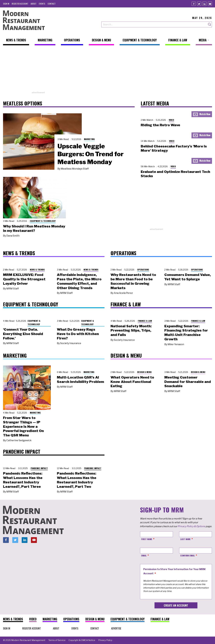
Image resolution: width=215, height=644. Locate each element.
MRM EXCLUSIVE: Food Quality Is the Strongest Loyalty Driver (24, 279)
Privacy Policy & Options (191, 526)
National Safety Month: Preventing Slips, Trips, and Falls (131, 330)
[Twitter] (199, 4)
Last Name (185, 539)
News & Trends (37, 269)
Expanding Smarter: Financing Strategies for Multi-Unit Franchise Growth (186, 333)
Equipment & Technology (43, 221)
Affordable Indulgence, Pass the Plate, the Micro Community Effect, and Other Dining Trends (79, 281)
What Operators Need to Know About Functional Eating (132, 382)
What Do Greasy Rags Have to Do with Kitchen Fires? (78, 334)
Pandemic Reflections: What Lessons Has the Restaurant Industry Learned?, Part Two (77, 480)
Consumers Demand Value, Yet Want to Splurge (188, 277)
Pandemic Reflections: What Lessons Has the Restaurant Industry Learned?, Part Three (23, 480)
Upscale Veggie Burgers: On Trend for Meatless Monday (91, 154)
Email (144, 555)
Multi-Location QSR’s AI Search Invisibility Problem (80, 380)
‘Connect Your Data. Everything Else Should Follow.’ (23, 334)
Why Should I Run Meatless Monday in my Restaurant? (34, 228)
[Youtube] (210, 4)
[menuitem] (6, 4)
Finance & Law (145, 321)
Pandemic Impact (39, 468)
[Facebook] (194, 4)
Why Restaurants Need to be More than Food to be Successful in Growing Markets (133, 281)
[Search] (210, 24)
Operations (143, 269)
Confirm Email (188, 555)
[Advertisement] (107, 70)
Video (171, 120)
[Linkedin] (204, 4)
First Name (147, 539)
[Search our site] (154, 24)
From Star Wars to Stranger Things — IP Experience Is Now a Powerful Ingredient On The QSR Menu (23, 426)
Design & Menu (144, 372)
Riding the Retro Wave (160, 125)
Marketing (89, 139)
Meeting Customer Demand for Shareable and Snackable (188, 382)
